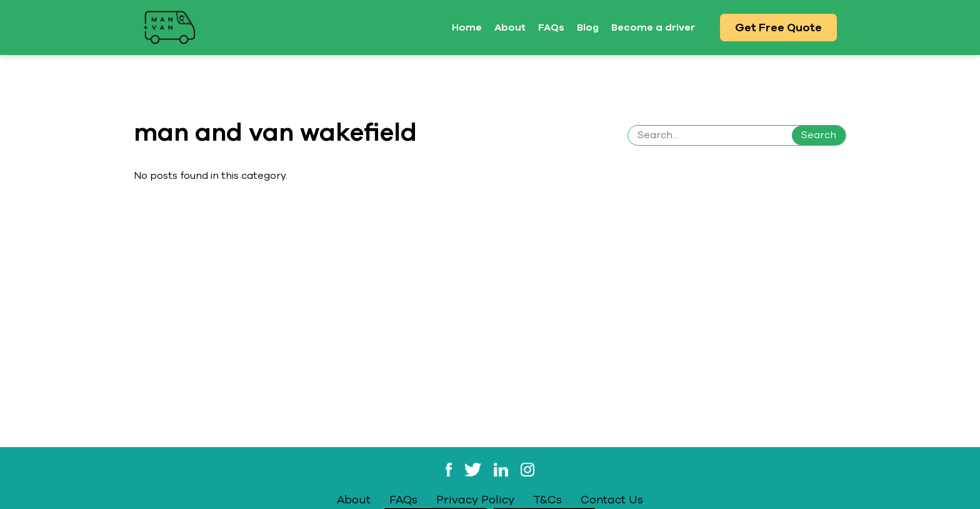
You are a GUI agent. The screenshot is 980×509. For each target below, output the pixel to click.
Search (819, 135)
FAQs (551, 28)
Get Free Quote (778, 28)
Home (467, 28)
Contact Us (612, 500)
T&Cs (547, 500)
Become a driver (653, 28)
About (510, 28)
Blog (588, 28)
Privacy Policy (475, 500)
